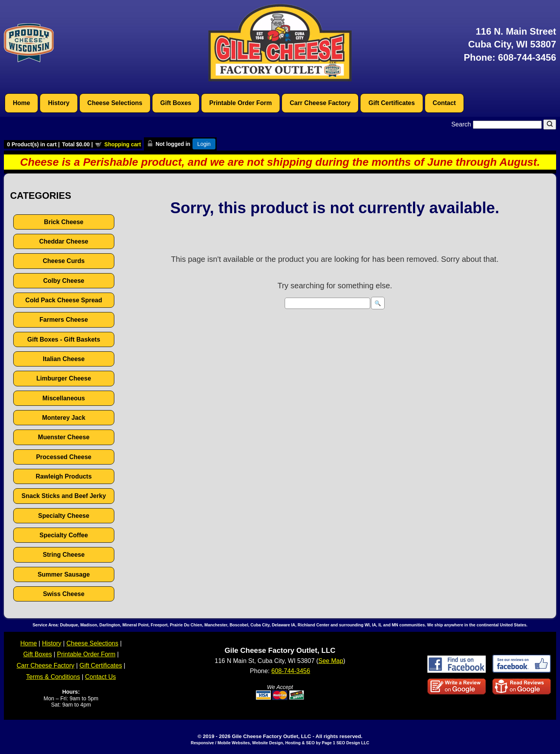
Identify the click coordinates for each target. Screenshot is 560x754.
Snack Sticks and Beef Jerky (64, 496)
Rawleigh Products (64, 476)
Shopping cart (122, 144)
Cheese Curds (64, 261)
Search (497, 124)
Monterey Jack (64, 418)
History (59, 103)
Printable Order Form (241, 103)
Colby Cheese (64, 281)
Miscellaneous (64, 398)
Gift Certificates (391, 103)
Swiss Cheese (64, 594)
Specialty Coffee (64, 535)
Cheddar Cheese (64, 241)
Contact (444, 103)
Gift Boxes (176, 103)
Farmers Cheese (64, 320)
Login (204, 144)
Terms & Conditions (53, 677)
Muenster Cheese (64, 437)
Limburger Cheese (64, 378)
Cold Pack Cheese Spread (64, 300)
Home (21, 103)
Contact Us (101, 677)
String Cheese (64, 555)
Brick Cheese (64, 222)
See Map (331, 661)
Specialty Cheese (64, 516)
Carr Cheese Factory (320, 103)
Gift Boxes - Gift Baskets (64, 339)
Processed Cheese (64, 457)
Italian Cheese (64, 359)
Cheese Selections (115, 103)
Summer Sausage (64, 574)
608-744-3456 (527, 57)
